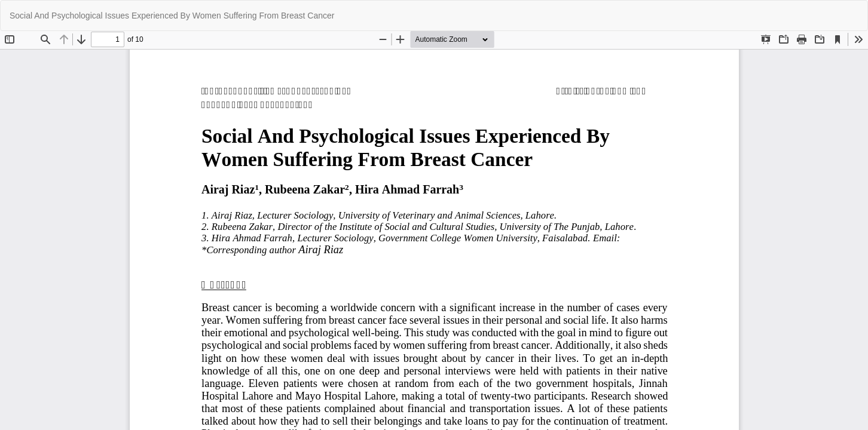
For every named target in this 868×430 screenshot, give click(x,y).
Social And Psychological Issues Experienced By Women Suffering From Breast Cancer (172, 16)
